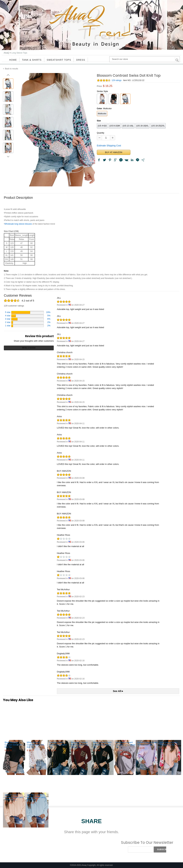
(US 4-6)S (102, 126)
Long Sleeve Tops (19, 53)
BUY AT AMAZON (114, 152)
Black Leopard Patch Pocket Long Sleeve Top (102, 745)
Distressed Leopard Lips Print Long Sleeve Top (125, 745)
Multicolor (102, 114)
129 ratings (117, 80)
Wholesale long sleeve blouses (18, 224)
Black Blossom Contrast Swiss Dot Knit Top (13, 745)
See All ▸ (118, 691)
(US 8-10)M (115, 126)
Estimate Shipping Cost (109, 146)
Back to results (12, 69)
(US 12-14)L (128, 126)
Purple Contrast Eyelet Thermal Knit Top (147, 744)
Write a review (29, 348)
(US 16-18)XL (142, 126)
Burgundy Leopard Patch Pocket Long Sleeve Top (79, 745)
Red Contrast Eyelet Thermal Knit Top (168, 744)
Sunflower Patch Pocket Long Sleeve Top (58, 745)
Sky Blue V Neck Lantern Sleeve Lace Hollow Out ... (36, 797)
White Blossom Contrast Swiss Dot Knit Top (35, 745)
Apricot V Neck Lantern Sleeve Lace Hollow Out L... (14, 797)
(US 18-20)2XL (158, 126)
